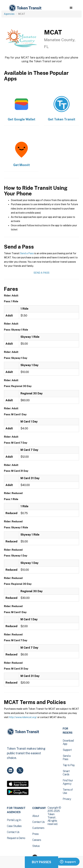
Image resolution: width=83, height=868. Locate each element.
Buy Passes (41, 862)
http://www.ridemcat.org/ (23, 717)
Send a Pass (27, 253)
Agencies (9, 14)
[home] (25, 8)
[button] (71, 8)
